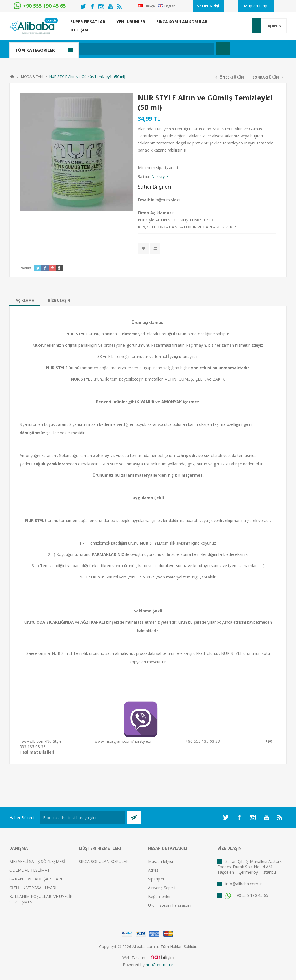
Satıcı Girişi (208, 6)
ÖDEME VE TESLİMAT (30, 870)
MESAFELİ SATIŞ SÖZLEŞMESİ (37, 861)
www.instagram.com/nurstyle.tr (123, 741)
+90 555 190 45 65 (247, 895)
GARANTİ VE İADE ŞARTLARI (36, 879)
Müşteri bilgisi (160, 861)
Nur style (160, 177)
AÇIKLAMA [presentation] (25, 300)
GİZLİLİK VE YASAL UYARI (33, 888)
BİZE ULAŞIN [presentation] (59, 300)
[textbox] (121, 49)
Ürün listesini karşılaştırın (170, 905)
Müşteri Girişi (256, 6)
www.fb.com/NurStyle (42, 741)
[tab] (25, 300)
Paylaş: (26, 268)
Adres (153, 870)
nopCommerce (159, 965)
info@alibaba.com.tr (244, 884)
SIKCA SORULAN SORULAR (104, 861)
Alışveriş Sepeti (162, 888)
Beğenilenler (159, 896)
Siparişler (156, 879)
